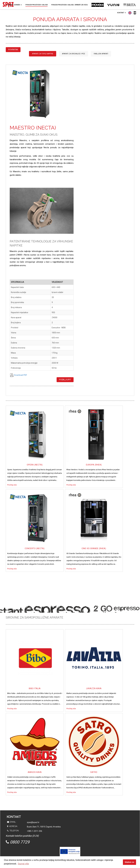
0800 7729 (18, 842)
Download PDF (18, 375)
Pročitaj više (12, 485)
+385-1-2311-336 (35, 831)
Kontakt (122, 13)
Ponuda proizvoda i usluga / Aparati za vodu (70, 5)
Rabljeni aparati (101, 54)
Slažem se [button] (129, 862)
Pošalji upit (65, 380)
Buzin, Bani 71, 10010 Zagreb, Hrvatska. (44, 827)
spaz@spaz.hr (33, 822)
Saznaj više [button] (23, 864)
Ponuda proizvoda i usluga (37, 5)
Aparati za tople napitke (43, 54)
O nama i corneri (14, 5)
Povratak (13, 50)
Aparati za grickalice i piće (73, 54)
